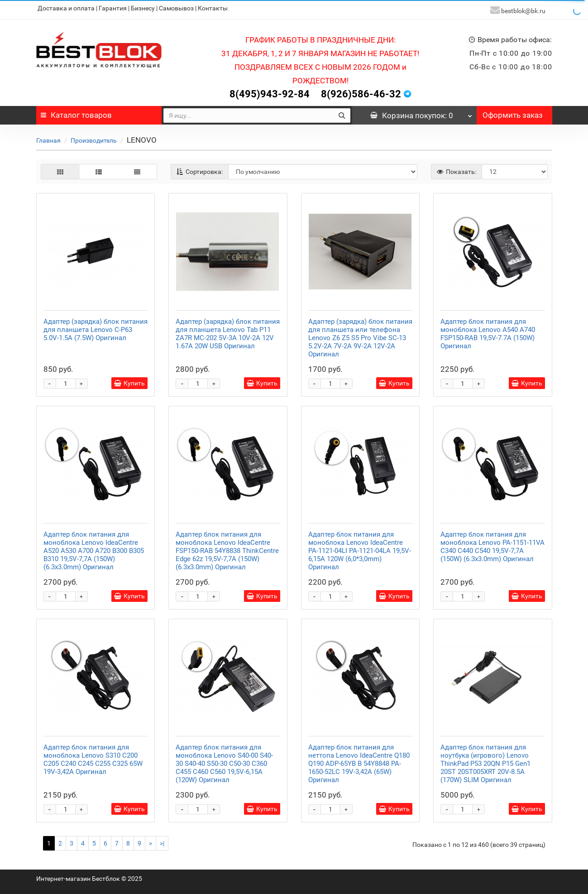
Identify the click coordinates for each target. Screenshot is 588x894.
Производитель (94, 138)
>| (162, 841)
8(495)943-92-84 (270, 91)
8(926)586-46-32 (361, 91)
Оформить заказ (513, 112)
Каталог (76, 112)
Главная (48, 138)
